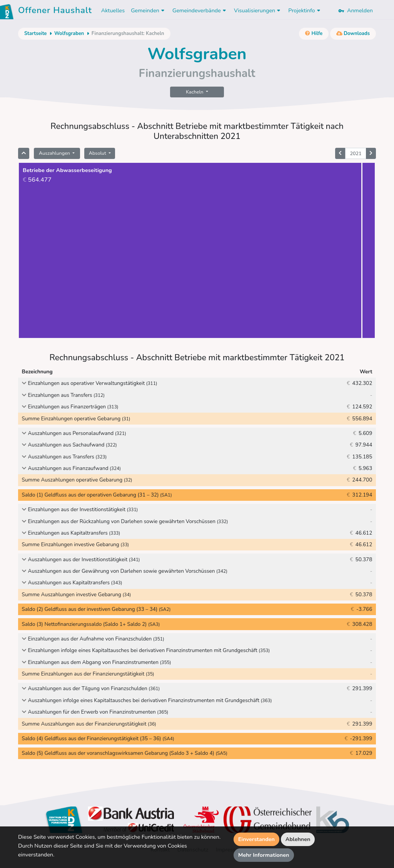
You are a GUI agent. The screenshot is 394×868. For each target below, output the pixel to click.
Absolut (98, 153)
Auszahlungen (55, 153)
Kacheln (195, 92)
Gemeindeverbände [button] (200, 10)
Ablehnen (298, 839)
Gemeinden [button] (149, 10)
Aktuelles (113, 10)
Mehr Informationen (264, 855)
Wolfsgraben (69, 33)
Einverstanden (256, 839)
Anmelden (356, 10)
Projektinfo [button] (305, 10)
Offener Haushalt (55, 12)
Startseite (35, 33)
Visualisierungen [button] (258, 10)
